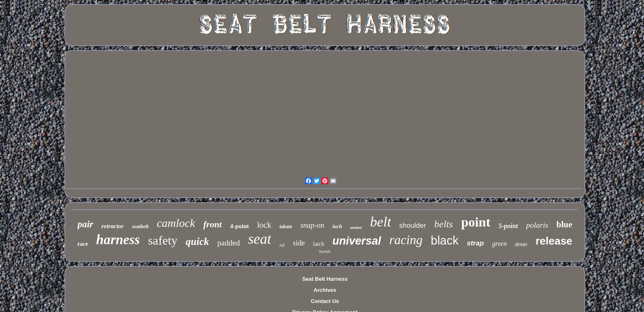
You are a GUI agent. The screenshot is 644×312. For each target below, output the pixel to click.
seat (260, 239)
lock (264, 225)
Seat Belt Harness (325, 279)
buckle (325, 251)
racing (406, 240)
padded (229, 243)
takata (286, 226)
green (499, 244)
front (213, 224)
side (299, 243)
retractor (113, 226)
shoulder (413, 225)
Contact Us (325, 301)
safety (163, 240)
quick (197, 242)
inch (337, 226)
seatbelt (140, 226)
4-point (239, 226)
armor (356, 227)
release (554, 241)
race (83, 244)
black (445, 240)
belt (381, 222)
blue (565, 224)
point (476, 222)
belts (443, 224)
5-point (508, 226)
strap (476, 243)
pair (85, 224)
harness (118, 240)
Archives (325, 290)
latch (319, 244)
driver (521, 245)
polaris (537, 225)
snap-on (312, 225)
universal (357, 241)
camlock (176, 223)
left (282, 245)
